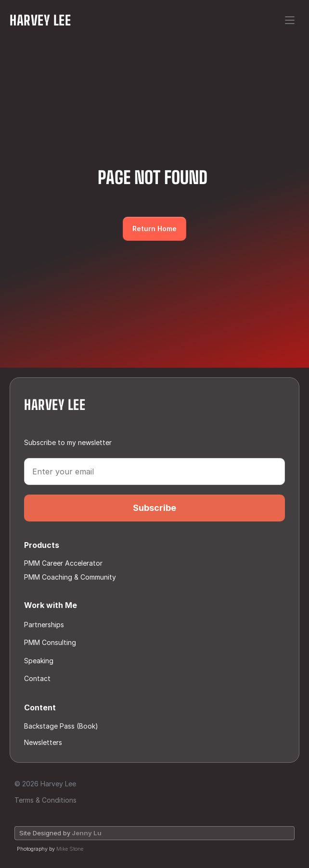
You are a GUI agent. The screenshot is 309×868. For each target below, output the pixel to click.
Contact (38, 678)
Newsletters (43, 742)
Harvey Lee (40, 20)
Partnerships (44, 625)
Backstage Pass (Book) (61, 726)
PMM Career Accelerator (63, 563)
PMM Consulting (50, 642)
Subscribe (154, 508)
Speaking (39, 661)
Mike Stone (70, 849)
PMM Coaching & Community (70, 577)
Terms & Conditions (45, 800)
